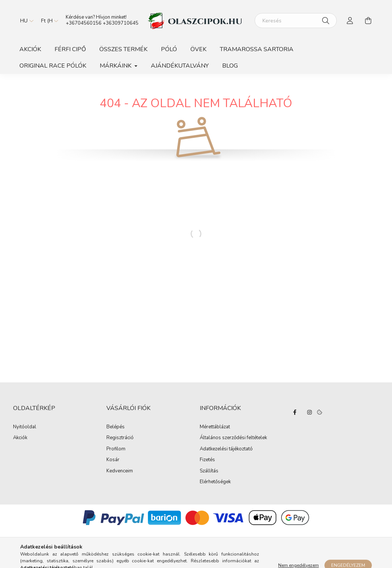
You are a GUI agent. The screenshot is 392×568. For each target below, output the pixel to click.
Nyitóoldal (25, 427)
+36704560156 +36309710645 (102, 23)
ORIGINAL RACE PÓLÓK (53, 66)
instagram (309, 412)
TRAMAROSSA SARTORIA (257, 49)
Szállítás (209, 471)
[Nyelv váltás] (25, 21)
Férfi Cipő (70, 49)
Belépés (116, 427)
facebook (295, 412)
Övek (198, 49)
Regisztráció (120, 438)
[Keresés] (296, 21)
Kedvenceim (120, 471)
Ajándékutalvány (180, 66)
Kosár (113, 460)
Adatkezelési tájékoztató (226, 449)
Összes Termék (123, 49)
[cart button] (368, 21)
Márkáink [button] (116, 66)
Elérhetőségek (215, 482)
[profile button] (350, 21)
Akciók (30, 49)
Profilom (116, 449)
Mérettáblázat (215, 427)
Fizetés (207, 460)
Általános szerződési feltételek (233, 438)
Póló (169, 49)
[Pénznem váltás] (48, 21)
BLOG (230, 66)
